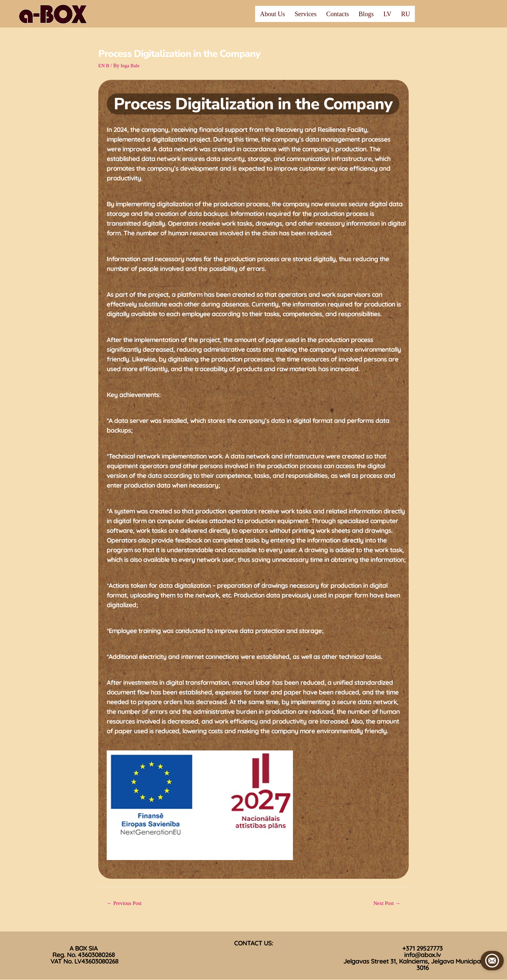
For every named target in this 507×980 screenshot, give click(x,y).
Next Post (385, 904)
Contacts (338, 14)
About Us (272, 14)
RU (406, 14)
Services (306, 14)
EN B (104, 65)
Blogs (366, 14)
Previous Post (126, 904)
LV (388, 14)
